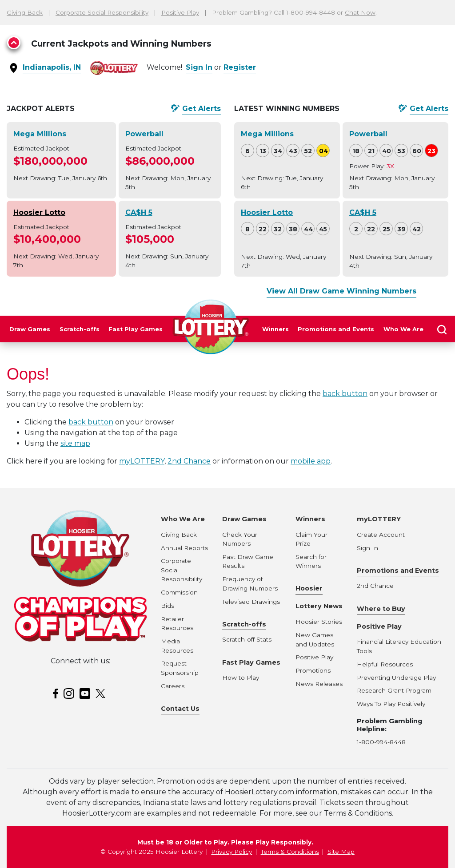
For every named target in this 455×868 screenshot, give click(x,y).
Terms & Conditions (290, 852)
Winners (275, 329)
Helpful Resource (383, 664)
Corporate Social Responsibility (102, 12)
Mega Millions (40, 134)
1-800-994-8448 (381, 742)
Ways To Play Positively (391, 704)
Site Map (341, 852)
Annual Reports (184, 548)
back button (345, 394)
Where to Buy (381, 609)
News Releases (319, 684)
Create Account (381, 535)
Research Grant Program (394, 690)
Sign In (199, 67)
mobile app (311, 461)
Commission (179, 592)
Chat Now (360, 12)
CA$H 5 (139, 212)
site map (75, 443)
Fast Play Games (136, 329)
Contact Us (180, 709)
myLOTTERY (142, 461)
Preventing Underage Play (396, 678)
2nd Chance (189, 461)
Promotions (313, 670)
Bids (168, 606)
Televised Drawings (251, 602)
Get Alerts (202, 109)
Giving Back (25, 12)
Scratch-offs (80, 329)
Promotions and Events (336, 329)
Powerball (144, 134)
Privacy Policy (231, 852)
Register (240, 67)
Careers (173, 686)
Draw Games (30, 329)
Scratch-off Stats (247, 639)
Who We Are (403, 329)
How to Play (241, 678)
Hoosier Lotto (39, 212)
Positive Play (180, 12)
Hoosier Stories (319, 622)
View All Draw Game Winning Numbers (341, 291)
